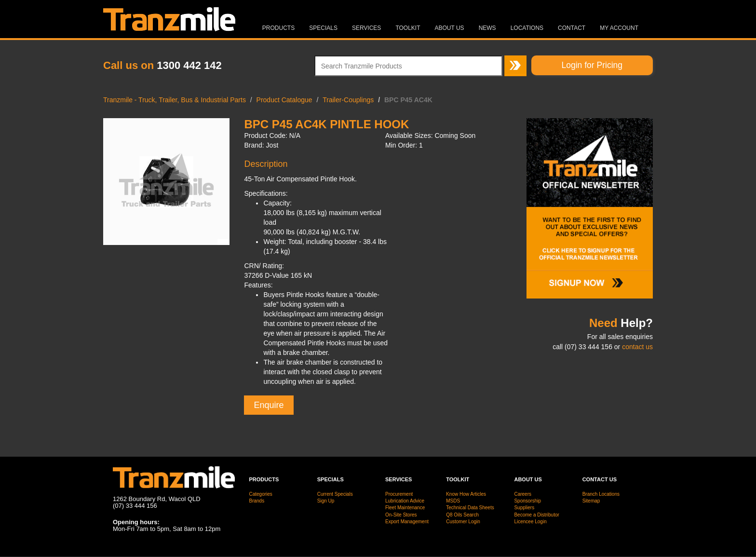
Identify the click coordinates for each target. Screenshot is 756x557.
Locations (527, 28)
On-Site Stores (401, 515)
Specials (323, 28)
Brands (257, 501)
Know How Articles (466, 494)
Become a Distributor (536, 515)
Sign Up (326, 501)
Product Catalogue (284, 100)
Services (366, 28)
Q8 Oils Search (462, 515)
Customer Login (463, 522)
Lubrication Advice (405, 501)
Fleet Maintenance (405, 508)
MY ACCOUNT (619, 28)
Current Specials (335, 494)
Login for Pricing (592, 65)
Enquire (269, 405)
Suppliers (524, 508)
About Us (450, 28)
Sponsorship (527, 501)
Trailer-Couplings (348, 100)
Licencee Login (530, 522)
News (487, 28)
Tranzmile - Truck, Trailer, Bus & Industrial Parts (175, 100)
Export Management (407, 522)
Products (278, 28)
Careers (523, 494)
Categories (261, 494)
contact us (637, 347)
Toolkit (408, 28)
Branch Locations (601, 494)
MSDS (453, 501)
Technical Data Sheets (470, 508)
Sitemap (591, 501)
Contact (572, 28)
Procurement (399, 494)
